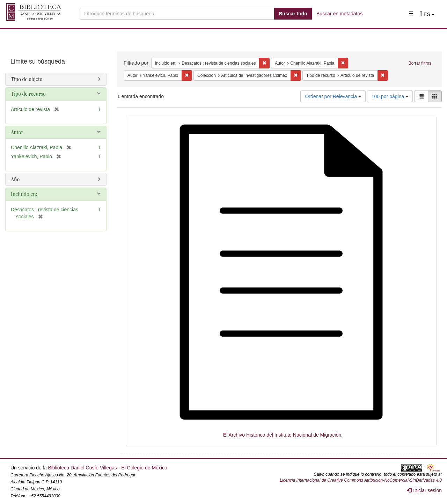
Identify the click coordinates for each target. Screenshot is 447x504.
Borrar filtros (420, 63)
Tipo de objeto (27, 79)
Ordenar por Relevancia (333, 96)
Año (15, 179)
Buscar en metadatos (339, 14)
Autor (17, 132)
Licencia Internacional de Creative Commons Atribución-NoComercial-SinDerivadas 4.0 (361, 480)
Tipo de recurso (28, 94)
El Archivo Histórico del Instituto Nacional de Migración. (283, 435)
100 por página (390, 96)
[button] (427, 14)
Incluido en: (24, 194)
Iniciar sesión (424, 490)
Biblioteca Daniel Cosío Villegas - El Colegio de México (107, 468)
